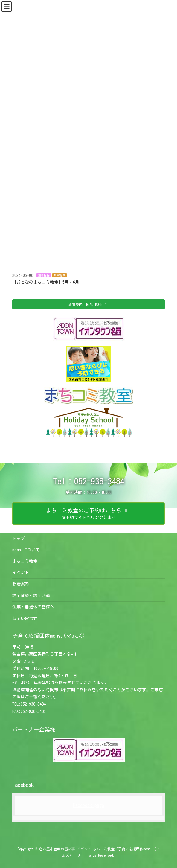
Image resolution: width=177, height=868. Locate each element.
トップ (19, 539)
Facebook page (89, 805)
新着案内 (59, 275)
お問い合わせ (25, 618)
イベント (21, 573)
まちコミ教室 (25, 561)
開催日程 (44, 275)
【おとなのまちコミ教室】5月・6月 (46, 282)
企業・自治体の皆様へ (33, 607)
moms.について (26, 550)
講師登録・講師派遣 (31, 596)
